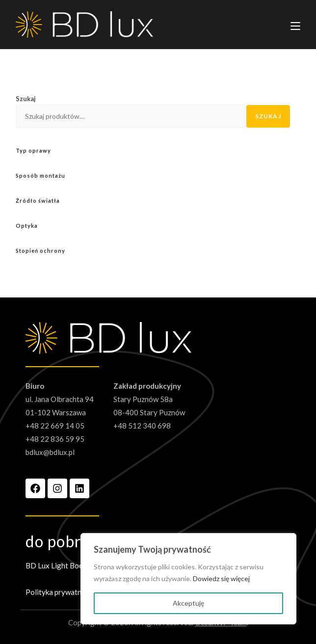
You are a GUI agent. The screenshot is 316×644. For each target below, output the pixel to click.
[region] (188, 579)
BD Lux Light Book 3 (59, 565)
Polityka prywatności (60, 592)
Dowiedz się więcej (221, 578)
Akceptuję (188, 603)
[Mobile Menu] (295, 25)
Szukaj (26, 99)
